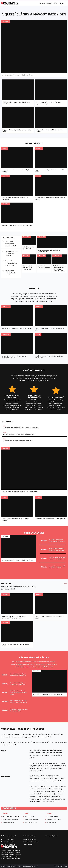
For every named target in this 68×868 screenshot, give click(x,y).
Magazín (61, 3)
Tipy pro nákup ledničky (8, 842)
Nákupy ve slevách (28, 844)
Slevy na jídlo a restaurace (8, 844)
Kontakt (42, 3)
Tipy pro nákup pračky (7, 839)
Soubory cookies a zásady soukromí (28, 866)
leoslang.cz (64, 866)
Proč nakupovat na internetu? (31, 842)
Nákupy (49, 3)
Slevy (55, 3)
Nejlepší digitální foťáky (29, 839)
